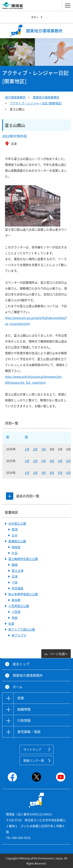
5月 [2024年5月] (60, 473)
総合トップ (21, 664)
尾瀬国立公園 (17, 541)
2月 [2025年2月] (35, 461)
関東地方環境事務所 (46, 97)
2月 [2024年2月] (35, 473)
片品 (15, 553)
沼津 (15, 576)
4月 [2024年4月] (52, 473)
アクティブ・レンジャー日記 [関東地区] (36, 103)
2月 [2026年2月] (35, 449)
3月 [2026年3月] (44, 449)
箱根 (15, 565)
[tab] (10, 496)
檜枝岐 (16, 547)
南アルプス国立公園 (22, 629)
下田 (15, 582)
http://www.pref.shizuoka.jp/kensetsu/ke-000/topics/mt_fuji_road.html (34, 379)
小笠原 (16, 612)
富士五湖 (18, 571)
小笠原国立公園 (19, 606)
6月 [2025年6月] (68, 461)
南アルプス (19, 635)
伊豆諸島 (18, 588)
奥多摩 (16, 600)
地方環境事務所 (15, 97)
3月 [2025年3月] (44, 461)
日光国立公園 (17, 523)
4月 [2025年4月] (52, 461)
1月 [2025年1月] (27, 461)
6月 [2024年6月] (68, 473)
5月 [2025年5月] (60, 461)
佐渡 (11, 623)
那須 (15, 529)
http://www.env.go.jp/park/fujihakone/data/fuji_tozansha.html (36, 321)
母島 (15, 618)
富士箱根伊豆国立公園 (23, 559)
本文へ (35, 17)
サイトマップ (32, 749)
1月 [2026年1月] (27, 449)
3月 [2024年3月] (44, 473)
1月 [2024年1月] (27, 473)
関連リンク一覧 (34, 760)
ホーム (18, 687)
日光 (15, 535)
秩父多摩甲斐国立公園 (23, 594)
